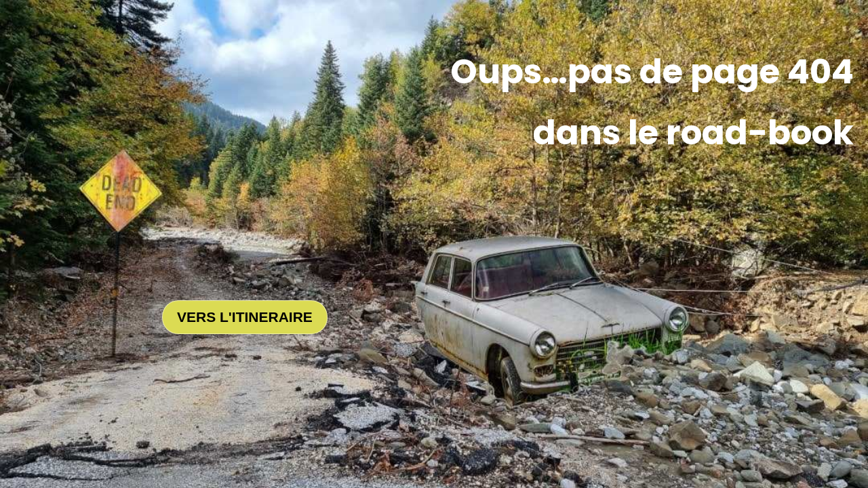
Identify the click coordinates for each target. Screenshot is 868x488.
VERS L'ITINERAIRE (245, 317)
